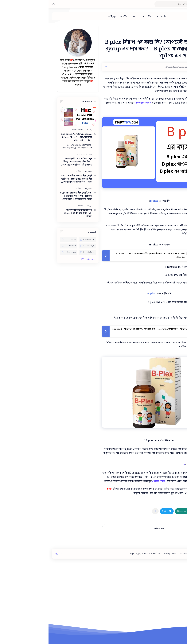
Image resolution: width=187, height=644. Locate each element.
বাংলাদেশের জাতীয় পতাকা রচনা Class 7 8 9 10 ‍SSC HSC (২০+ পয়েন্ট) (30, 213)
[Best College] (39, 252)
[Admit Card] (39, 240)
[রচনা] (33, 206)
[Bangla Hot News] (20, 240)
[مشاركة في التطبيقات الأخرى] (107, 511)
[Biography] (20, 252)
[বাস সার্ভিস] (75, 16)
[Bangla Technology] (39, 246)
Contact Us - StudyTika (140, 554)
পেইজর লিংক (110, 481)
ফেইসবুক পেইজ (95, 103)
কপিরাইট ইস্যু (107, 554)
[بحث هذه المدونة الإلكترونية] (130, 4)
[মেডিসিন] (163, 503)
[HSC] (28, 130)
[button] (5, 4)
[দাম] (108, 16)
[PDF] (94, 16)
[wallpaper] (64, 16)
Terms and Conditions (161, 554)
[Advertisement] (29, 310)
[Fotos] (86, 16)
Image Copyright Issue (90, 554)
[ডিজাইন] (115, 16)
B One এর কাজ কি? (152, 465)
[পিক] (101, 16)
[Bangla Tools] (20, 246)
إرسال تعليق (111, 528)
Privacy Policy (121, 554)
